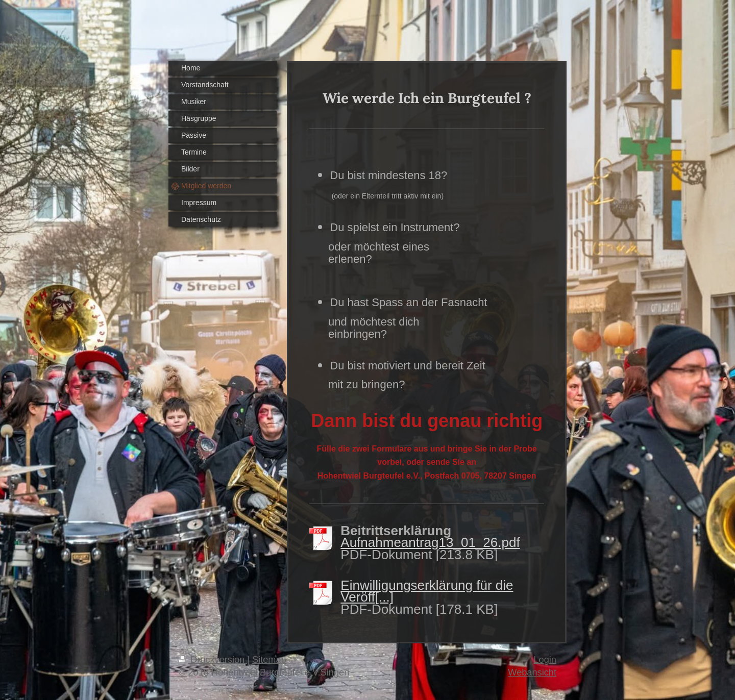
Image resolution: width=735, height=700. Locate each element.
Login (545, 660)
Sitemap (269, 660)
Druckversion (213, 660)
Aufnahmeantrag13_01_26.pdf (430, 542)
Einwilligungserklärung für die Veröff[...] (427, 591)
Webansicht (532, 672)
